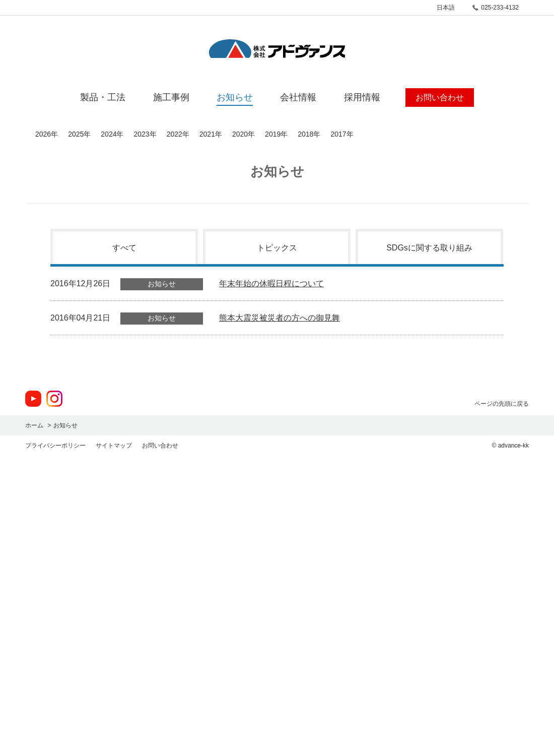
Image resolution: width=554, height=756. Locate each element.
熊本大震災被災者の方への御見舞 (280, 318)
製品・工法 (103, 97)
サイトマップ (114, 446)
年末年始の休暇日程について (271, 283)
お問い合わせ (160, 446)
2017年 (342, 134)
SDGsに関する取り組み (429, 248)
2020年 (244, 134)
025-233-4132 (500, 8)
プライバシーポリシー (55, 446)
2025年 (79, 134)
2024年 (112, 134)
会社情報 (298, 97)
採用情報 (362, 97)
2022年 (178, 134)
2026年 (47, 134)
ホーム (34, 425)
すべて (124, 248)
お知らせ (235, 97)
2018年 (309, 134)
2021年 (211, 134)
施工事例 (171, 97)
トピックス (277, 248)
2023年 (145, 134)
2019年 (276, 134)
